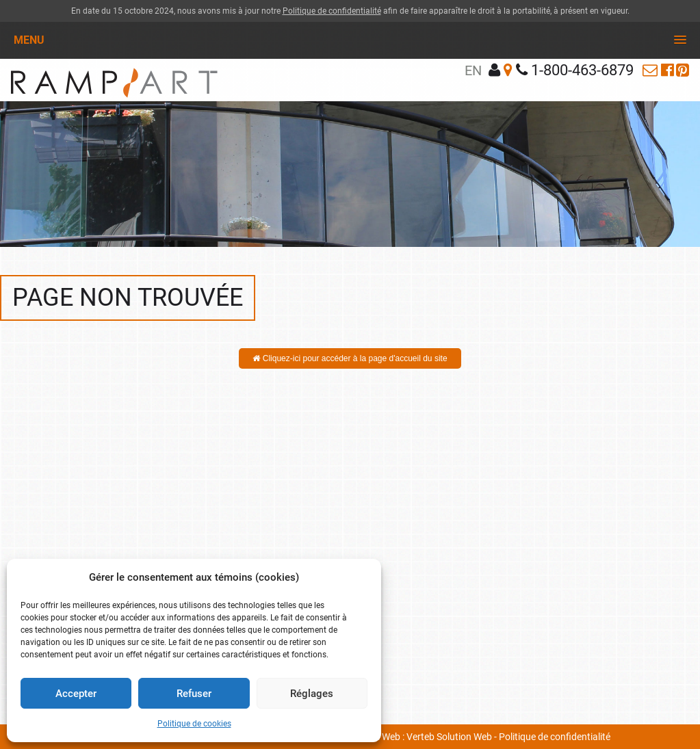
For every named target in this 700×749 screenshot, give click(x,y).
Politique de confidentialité (332, 11)
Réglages (312, 694)
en (473, 70)
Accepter (76, 694)
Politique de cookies (194, 724)
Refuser (194, 694)
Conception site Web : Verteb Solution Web (403, 737)
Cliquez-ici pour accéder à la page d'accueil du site (350, 358)
